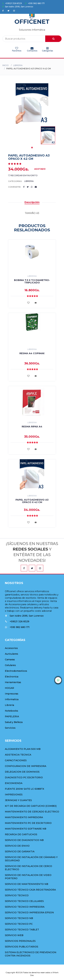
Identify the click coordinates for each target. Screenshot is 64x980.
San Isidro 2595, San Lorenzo (18, 7)
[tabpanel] (48, 135)
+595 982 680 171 (35, 3)
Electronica (12, 677)
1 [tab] (32, 148)
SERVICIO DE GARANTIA (20, 851)
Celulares (10, 665)
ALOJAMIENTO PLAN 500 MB (23, 749)
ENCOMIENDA (14, 783)
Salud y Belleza (14, 722)
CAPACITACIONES (16, 760)
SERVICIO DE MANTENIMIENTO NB (27, 884)
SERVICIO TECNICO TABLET (22, 930)
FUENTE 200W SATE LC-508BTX (24, 789)
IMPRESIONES (14, 795)
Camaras (10, 660)
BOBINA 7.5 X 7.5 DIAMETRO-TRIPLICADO (32, 281)
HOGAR (9, 688)
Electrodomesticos (16, 671)
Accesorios (11, 648)
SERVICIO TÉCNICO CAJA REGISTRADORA (30, 890)
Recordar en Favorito (23, 175)
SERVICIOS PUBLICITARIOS (22, 947)
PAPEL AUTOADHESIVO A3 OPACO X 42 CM (32, 501)
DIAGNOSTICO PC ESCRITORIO (24, 777)
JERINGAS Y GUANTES (18, 800)
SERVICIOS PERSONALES (20, 941)
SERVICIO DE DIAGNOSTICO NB (24, 840)
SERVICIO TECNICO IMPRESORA (25, 907)
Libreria (18, 65)
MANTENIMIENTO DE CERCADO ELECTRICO (32, 812)
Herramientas (13, 682)
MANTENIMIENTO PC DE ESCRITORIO (28, 823)
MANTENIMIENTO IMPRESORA (24, 817)
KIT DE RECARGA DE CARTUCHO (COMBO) (31, 806)
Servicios (10, 728)
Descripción (32, 202)
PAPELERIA (12, 716)
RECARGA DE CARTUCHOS (21, 834)
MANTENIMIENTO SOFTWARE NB (26, 829)
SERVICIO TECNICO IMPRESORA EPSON (29, 912)
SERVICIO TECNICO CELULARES (24, 901)
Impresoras (12, 694)
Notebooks (12, 711)
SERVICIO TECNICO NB (19, 918)
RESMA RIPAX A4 (32, 427)
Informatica (12, 699)
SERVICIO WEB (14, 935)
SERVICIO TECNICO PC (19, 924)
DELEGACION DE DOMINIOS (22, 772)
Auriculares (12, 654)
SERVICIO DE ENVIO (17, 846)
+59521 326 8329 (12, 3)
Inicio (6, 65)
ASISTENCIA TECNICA (18, 755)
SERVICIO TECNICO (17, 895)
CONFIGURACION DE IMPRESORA (26, 766)
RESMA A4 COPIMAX (32, 353)
